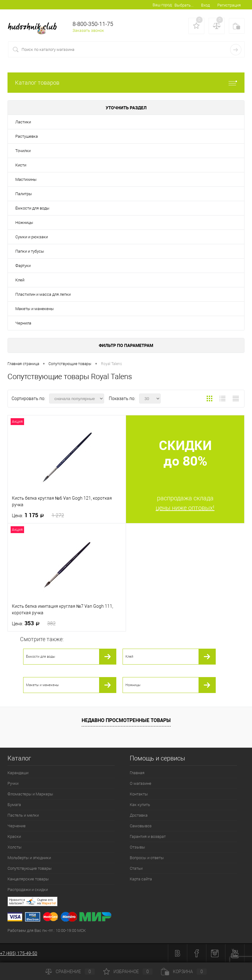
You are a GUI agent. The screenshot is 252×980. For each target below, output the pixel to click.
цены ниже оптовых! (185, 508)
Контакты (139, 794)
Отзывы (137, 847)
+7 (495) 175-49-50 (19, 953)
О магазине (141, 783)
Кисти (21, 165)
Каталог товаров (126, 83)
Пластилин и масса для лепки (43, 294)
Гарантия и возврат (148, 836)
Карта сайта (141, 879)
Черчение (17, 826)
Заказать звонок (88, 30)
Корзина (184, 972)
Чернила (23, 323)
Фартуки (23, 266)
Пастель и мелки (23, 815)
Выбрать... (184, 5)
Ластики (23, 122)
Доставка (139, 815)
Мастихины (26, 179)
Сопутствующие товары (30, 868)
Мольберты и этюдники (29, 858)
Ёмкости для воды (32, 208)
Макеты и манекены (35, 309)
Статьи (136, 868)
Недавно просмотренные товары (126, 720)
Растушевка (27, 136)
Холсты (15, 847)
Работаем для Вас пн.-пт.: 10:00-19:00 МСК (47, 931)
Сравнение (70, 972)
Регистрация (229, 5)
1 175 (38, 515)
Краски (14, 836)
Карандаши (18, 773)
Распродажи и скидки (28, 890)
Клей (20, 280)
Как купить (140, 805)
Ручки (13, 783)
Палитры (24, 194)
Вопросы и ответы (147, 858)
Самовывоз (141, 826)
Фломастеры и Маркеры (30, 794)
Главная (137, 773)
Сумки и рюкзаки (32, 237)
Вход (205, 5)
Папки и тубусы (30, 251)
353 (34, 623)
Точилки (23, 151)
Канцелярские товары (28, 879)
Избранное (128, 972)
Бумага (14, 805)
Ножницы (24, 223)
